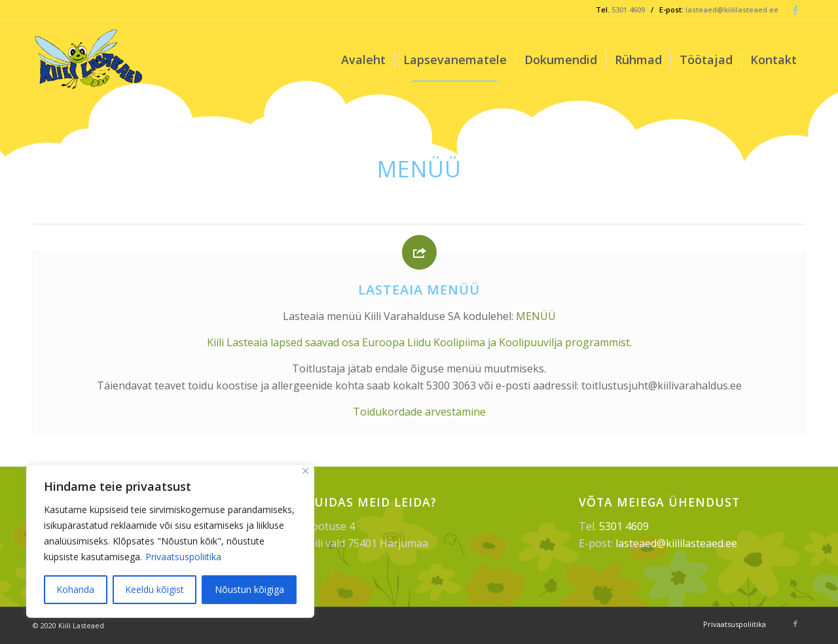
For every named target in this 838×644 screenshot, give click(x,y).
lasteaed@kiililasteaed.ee (732, 9)
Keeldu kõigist (155, 589)
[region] (170, 541)
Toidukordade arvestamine (419, 412)
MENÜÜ (536, 316)
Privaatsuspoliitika (183, 557)
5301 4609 (628, 9)
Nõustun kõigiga (249, 589)
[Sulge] (305, 471)
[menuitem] (363, 60)
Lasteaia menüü (419, 290)
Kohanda (75, 589)
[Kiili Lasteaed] (90, 60)
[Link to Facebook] (795, 10)
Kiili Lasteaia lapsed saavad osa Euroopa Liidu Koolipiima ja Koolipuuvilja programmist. (419, 342)
